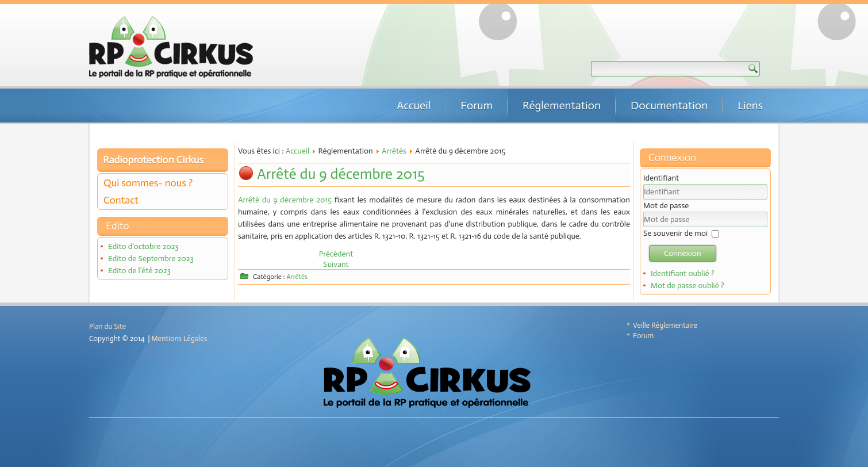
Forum (477, 105)
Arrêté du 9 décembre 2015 (341, 174)
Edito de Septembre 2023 (151, 259)
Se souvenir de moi (675, 233)
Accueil (414, 105)
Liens (750, 105)
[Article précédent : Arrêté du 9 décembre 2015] (336, 254)
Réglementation (562, 105)
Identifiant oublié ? (683, 273)
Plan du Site (107, 326)
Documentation (669, 105)
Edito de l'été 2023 (139, 271)
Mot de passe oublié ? (688, 286)
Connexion (683, 253)
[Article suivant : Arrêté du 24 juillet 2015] (336, 264)
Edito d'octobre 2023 (143, 246)
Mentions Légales (180, 338)
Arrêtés (394, 151)
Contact (121, 200)
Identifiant (661, 178)
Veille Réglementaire (665, 325)
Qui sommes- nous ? (148, 183)
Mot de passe (666, 206)
